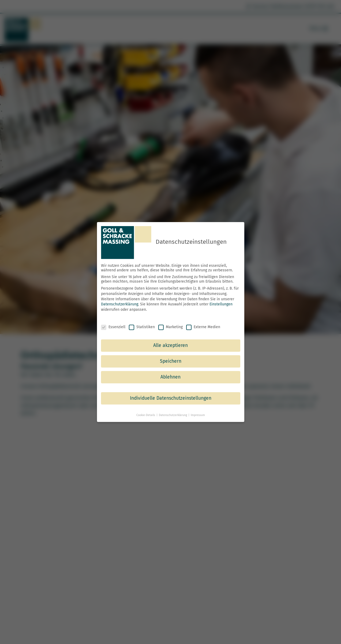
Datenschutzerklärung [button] (173, 415)
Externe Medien (203, 327)
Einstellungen (221, 304)
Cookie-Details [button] (146, 415)
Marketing (170, 327)
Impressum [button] (198, 415)
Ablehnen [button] (170, 377)
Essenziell (113, 327)
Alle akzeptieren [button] (170, 345)
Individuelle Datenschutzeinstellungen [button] (171, 398)
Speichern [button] (171, 361)
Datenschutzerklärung (120, 304)
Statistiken (142, 327)
